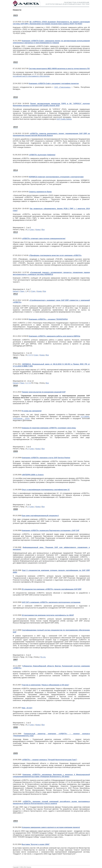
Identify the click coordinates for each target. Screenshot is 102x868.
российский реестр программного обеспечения (31, 76)
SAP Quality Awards (64, 119)
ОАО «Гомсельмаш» (62, 87)
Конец (38, 230)
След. (32, 230)
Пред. (22, 291)
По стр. (43, 657)
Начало (16, 291)
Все (43, 230)
